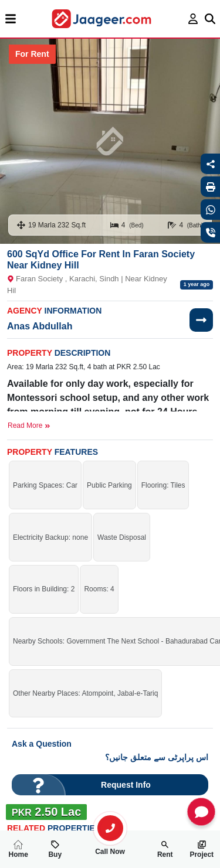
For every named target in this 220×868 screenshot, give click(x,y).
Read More (29, 426)
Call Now (110, 847)
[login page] (193, 19)
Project (202, 849)
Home (18, 849)
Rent (165, 849)
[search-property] (110, 828)
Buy (55, 849)
